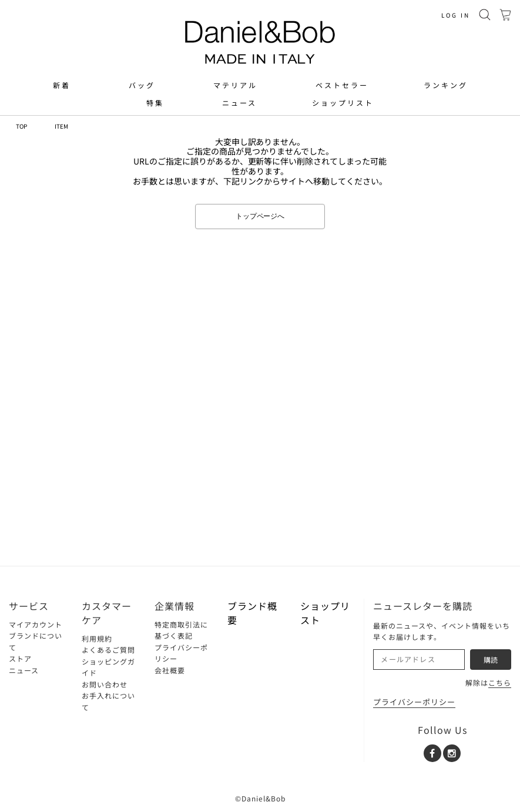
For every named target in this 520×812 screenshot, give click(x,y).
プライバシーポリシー (414, 702)
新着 (62, 85)
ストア (20, 658)
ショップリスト (343, 103)
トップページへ (260, 216)
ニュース (239, 103)
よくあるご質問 (108, 650)
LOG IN (456, 15)
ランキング (446, 85)
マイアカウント (36, 624)
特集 (155, 103)
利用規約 (97, 638)
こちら (500, 682)
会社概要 (170, 670)
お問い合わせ (105, 684)
